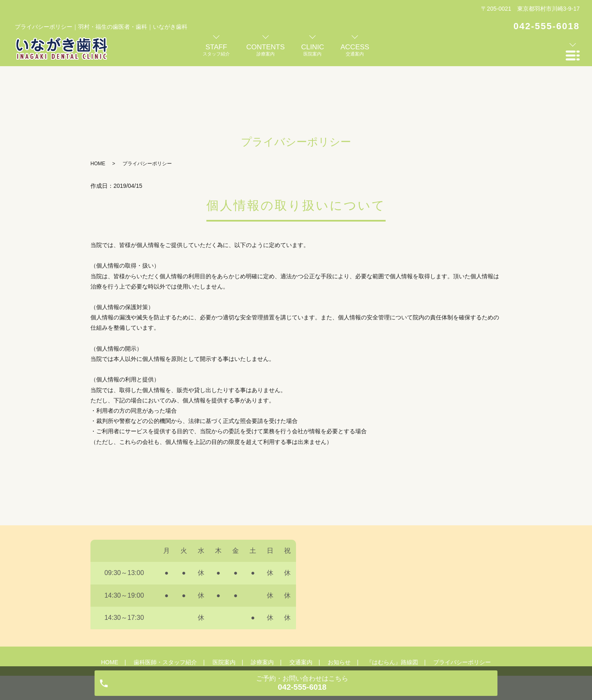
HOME (98, 108)
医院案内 (224, 607)
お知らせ (339, 607)
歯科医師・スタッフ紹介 (165, 607)
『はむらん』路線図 (392, 607)
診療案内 (262, 607)
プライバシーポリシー (462, 607)
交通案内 (301, 607)
